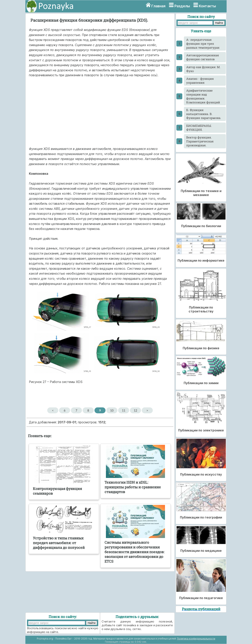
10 (112, 410)
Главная (158, 6)
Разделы (182, 6)
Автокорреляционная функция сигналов (203, 57)
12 (135, 410)
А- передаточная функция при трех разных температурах (203, 44)
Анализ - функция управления (200, 81)
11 (124, 410)
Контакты (207, 6)
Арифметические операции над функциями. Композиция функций (203, 96)
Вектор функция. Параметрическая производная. (200, 141)
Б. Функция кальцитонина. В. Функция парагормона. (204, 114)
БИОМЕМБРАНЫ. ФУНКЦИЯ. (199, 128)
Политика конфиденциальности (196, 639)
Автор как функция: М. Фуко (203, 69)
